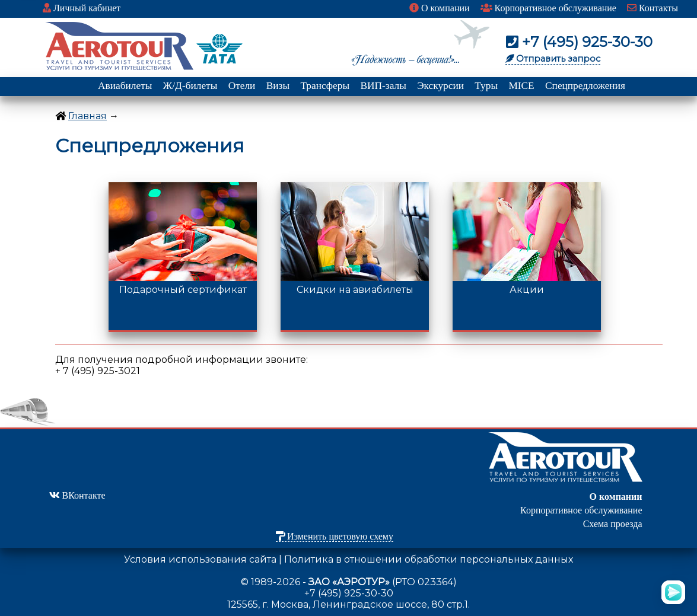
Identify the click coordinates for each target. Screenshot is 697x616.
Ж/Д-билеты (190, 86)
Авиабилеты (125, 86)
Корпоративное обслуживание (548, 8)
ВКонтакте (77, 495)
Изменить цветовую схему (335, 536)
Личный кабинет (82, 8)
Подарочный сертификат (183, 285)
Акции (527, 285)
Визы (278, 86)
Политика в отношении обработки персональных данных (429, 559)
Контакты (653, 8)
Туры (486, 86)
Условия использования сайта (200, 559)
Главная (87, 116)
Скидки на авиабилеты (355, 285)
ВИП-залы (383, 86)
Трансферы (325, 86)
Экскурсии (440, 86)
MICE (521, 86)
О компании (440, 8)
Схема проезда (613, 524)
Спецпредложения (585, 86)
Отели (242, 86)
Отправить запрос (553, 59)
